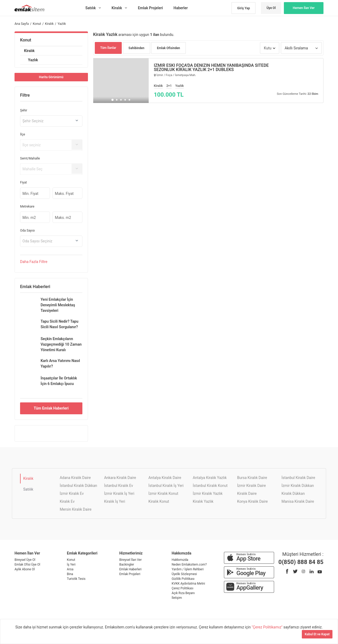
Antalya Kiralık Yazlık (210, 478)
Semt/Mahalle (30, 158)
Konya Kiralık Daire (252, 501)
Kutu (268, 48)
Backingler (127, 565)
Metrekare (27, 206)
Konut (26, 40)
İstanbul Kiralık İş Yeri (166, 486)
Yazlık (33, 60)
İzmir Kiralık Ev (72, 493)
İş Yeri (71, 565)
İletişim (177, 598)
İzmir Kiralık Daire (252, 486)
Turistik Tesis (76, 579)
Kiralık (29, 51)
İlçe (23, 134)
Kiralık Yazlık (203, 501)
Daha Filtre (34, 262)
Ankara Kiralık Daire (120, 478)
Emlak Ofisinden (168, 48)
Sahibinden (137, 48)
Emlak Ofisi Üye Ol (27, 565)
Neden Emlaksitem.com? (189, 565)
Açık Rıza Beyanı (183, 593)
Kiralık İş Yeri (115, 501)
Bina (70, 574)
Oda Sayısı (27, 231)
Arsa (70, 569)
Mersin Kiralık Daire (76, 509)
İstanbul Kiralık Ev (119, 486)
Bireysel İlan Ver (131, 560)
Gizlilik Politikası (183, 579)
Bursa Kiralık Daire (252, 478)
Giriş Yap (243, 8)
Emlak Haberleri (130, 569)
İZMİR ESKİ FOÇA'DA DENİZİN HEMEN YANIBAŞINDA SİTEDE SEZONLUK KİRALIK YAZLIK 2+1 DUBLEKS (211, 68)
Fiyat (24, 182)
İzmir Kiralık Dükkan (298, 486)
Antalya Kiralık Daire (165, 478)
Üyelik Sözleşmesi (184, 574)
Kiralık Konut (159, 501)
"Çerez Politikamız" (267, 627)
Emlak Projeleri (130, 574)
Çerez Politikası (182, 588)
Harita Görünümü (51, 77)
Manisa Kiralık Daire (298, 501)
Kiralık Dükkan (293, 493)
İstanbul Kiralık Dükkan (78, 486)
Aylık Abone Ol (25, 569)
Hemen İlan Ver (304, 8)
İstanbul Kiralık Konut (210, 486)
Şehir (24, 110)
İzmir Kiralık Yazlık (208, 493)
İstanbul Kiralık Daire (298, 478)
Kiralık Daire (247, 493)
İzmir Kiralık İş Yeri (119, 493)
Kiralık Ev (67, 501)
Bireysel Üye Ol (25, 560)
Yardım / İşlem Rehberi (188, 569)
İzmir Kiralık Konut (163, 493)
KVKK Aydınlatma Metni (188, 584)
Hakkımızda (180, 560)
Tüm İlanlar (108, 48)
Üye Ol (271, 8)
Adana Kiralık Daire (75, 478)
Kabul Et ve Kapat (317, 634)
